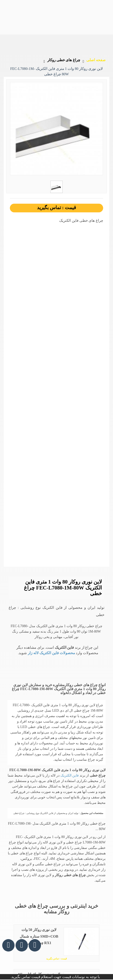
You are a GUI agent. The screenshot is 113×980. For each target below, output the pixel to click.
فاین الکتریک (69, 775)
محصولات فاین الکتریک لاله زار (51, 653)
